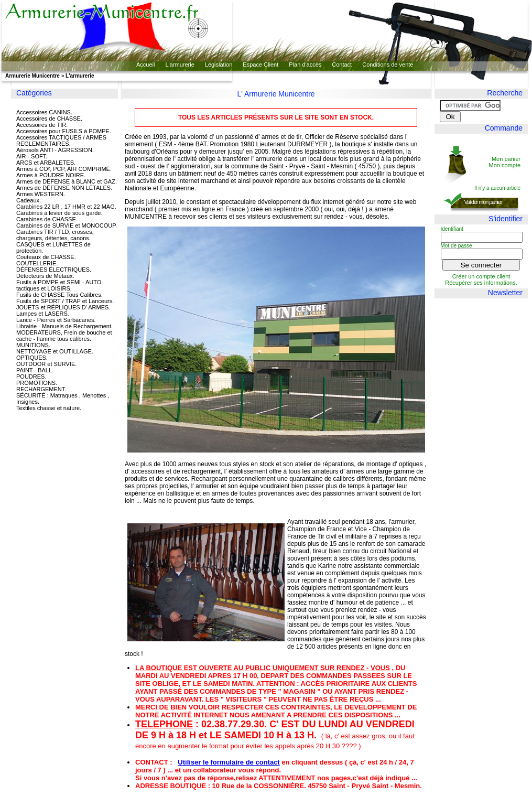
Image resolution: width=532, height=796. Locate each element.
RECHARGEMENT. (41, 389)
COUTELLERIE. (37, 263)
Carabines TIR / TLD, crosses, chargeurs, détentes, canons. (55, 235)
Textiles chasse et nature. (49, 408)
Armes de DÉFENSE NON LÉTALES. (64, 188)
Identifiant (452, 229)
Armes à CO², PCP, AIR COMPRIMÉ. (64, 169)
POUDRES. (31, 377)
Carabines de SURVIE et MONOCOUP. (67, 225)
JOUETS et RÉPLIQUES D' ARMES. (63, 307)
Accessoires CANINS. (44, 112)
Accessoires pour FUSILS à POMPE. (64, 131)
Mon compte (504, 165)
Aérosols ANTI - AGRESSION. (55, 150)
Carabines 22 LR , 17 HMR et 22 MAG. (66, 207)
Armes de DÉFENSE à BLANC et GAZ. (67, 181)
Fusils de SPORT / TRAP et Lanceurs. (65, 301)
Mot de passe (457, 246)
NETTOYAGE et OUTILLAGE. (55, 351)
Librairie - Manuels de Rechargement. (64, 326)
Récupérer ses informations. (481, 283)
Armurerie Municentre (32, 76)
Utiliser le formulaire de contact (229, 762)
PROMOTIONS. (37, 383)
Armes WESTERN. (41, 194)
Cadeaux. (29, 200)
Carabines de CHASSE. (47, 219)
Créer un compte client (481, 276)
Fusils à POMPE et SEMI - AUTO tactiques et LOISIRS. (59, 285)
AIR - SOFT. (32, 156)
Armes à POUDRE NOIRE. (51, 175)
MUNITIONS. (33, 345)
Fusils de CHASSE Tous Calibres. (59, 295)
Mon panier (506, 159)
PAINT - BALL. (35, 370)
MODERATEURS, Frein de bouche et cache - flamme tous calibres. (64, 336)
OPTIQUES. (32, 358)
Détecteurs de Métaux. (45, 276)
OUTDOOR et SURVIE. (46, 364)
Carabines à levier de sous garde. (59, 213)
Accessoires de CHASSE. (49, 119)
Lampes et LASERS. (43, 314)
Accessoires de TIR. (42, 125)
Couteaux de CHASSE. (46, 257)
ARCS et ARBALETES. (46, 163)
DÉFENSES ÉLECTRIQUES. (54, 270)
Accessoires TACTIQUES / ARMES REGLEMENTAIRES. (61, 141)
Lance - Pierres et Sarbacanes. (56, 320)
